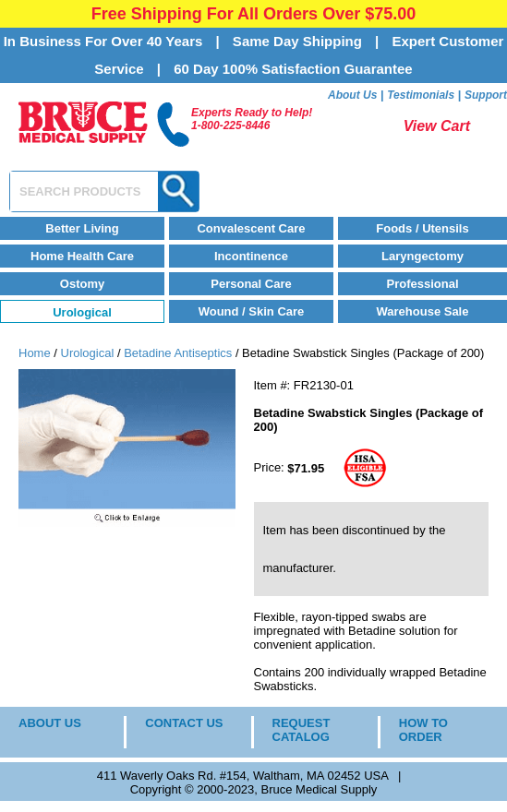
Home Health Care (82, 256)
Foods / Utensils (422, 228)
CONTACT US (184, 723)
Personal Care (251, 284)
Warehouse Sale (423, 311)
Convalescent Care (251, 228)
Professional (422, 284)
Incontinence (251, 256)
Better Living (82, 228)
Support (486, 95)
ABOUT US (50, 723)
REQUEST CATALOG (302, 730)
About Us (352, 95)
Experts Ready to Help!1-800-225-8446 (252, 119)
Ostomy (82, 284)
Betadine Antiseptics (178, 353)
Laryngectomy (422, 256)
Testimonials (421, 95)
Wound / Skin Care (252, 311)
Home (35, 353)
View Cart (437, 126)
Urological (82, 312)
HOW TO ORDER (423, 730)
